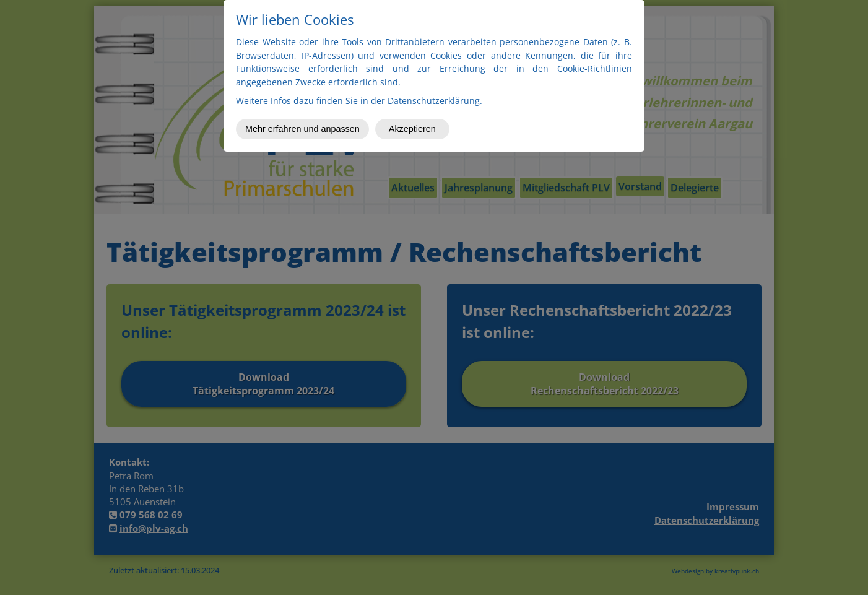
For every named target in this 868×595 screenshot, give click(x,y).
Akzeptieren (412, 129)
